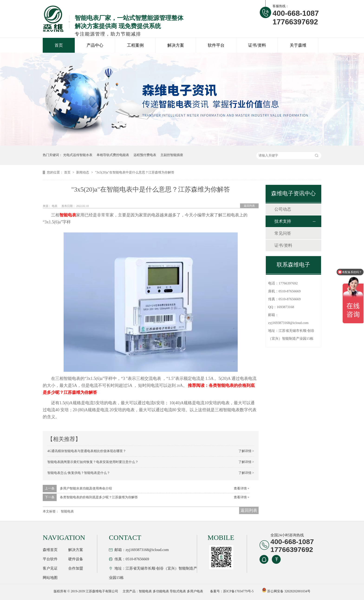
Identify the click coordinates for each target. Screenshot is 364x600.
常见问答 (283, 233)
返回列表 (249, 206)
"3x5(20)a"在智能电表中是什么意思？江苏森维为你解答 (135, 172)
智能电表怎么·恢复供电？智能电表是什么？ (79, 473)
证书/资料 (257, 45)
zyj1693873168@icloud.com (288, 323)
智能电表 (67, 511)
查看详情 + (242, 488)
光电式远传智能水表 (78, 155)
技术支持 (283, 221)
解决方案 (176, 45)
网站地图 (50, 578)
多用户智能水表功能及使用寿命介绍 (86, 488)
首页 (59, 45)
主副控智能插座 (172, 155)
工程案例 (135, 45)
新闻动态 (83, 172)
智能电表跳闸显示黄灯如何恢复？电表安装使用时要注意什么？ (93, 462)
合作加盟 (76, 568)
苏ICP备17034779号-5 (238, 591)
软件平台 (216, 45)
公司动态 (283, 209)
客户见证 (50, 568)
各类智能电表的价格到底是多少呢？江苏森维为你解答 (99, 497)
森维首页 (50, 550)
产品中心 (95, 45)
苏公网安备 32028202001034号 (286, 591)
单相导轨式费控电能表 (113, 155)
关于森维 (298, 45)
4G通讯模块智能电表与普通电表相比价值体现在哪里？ (87, 451)
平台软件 (50, 559)
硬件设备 (76, 559)
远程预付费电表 (145, 155)
